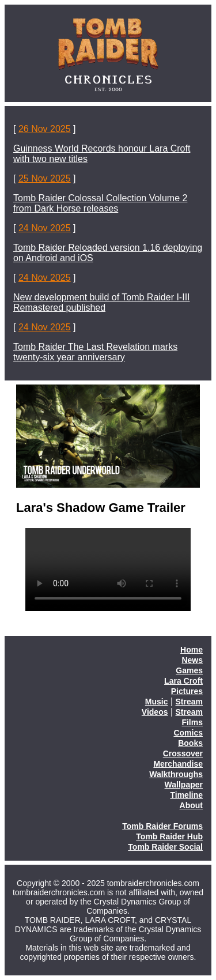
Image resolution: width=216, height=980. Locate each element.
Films (192, 722)
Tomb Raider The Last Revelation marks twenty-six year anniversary (95, 352)
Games (189, 670)
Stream (189, 702)
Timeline (186, 795)
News (192, 660)
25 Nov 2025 (45, 178)
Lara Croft (183, 681)
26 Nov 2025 (45, 129)
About (191, 805)
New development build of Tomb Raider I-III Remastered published (102, 302)
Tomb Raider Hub (169, 836)
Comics (188, 733)
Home (192, 650)
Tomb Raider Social (165, 847)
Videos (155, 712)
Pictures (187, 691)
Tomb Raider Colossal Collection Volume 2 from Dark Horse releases (100, 203)
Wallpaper (184, 785)
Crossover (183, 753)
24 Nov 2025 (45, 228)
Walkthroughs (176, 774)
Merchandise (178, 764)
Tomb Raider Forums (162, 826)
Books (190, 743)
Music (157, 702)
